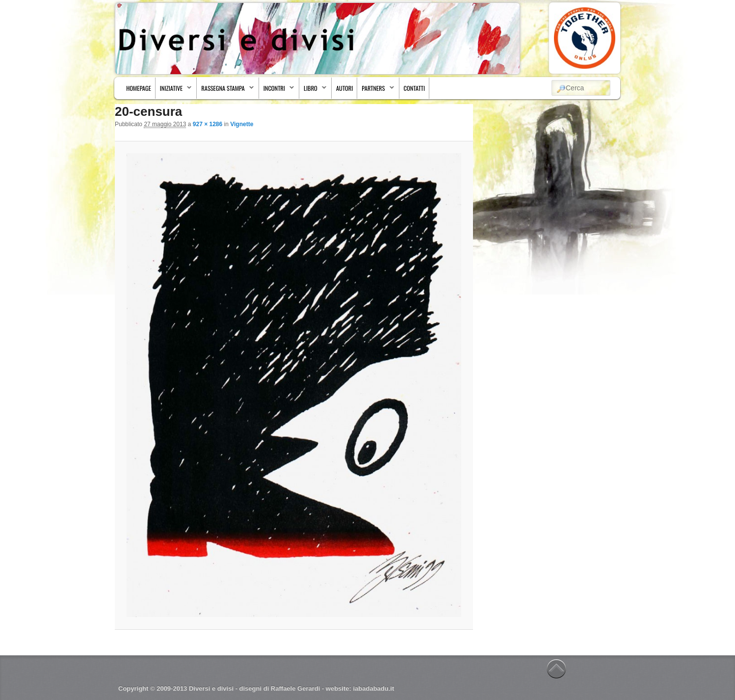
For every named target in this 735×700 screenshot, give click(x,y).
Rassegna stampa (225, 91)
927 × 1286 (208, 124)
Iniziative (174, 91)
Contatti (415, 88)
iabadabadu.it (373, 688)
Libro (313, 91)
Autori (344, 88)
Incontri (277, 91)
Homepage (138, 88)
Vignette (242, 124)
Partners (376, 91)
